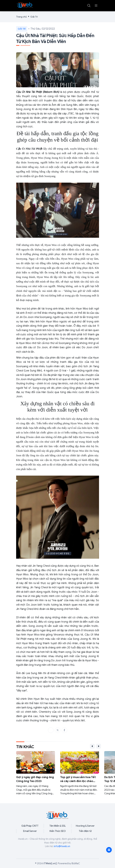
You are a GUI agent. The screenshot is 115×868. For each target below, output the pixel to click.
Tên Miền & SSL (58, 826)
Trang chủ (21, 17)
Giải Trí (34, 17)
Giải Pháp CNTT (30, 826)
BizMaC (76, 863)
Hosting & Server (85, 826)
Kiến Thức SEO (58, 831)
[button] (96, 6)
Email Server (30, 831)
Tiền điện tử (85, 831)
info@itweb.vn (62, 846)
